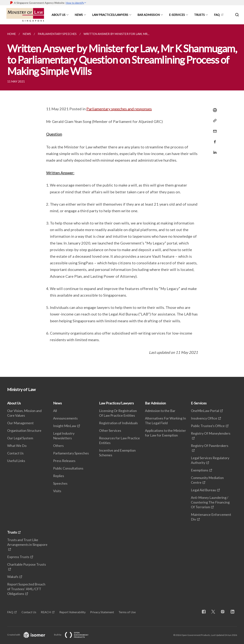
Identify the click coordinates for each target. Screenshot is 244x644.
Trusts (199, 15)
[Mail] (214, 129)
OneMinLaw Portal (205, 411)
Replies (59, 476)
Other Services (110, 430)
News (79, 15)
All (55, 411)
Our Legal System (20, 438)
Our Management (20, 423)
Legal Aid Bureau (203, 490)
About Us (58, 15)
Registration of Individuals (118, 423)
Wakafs (13, 577)
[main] (122, 201)
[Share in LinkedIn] (214, 150)
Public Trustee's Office (208, 426)
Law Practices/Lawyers (110, 15)
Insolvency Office (204, 418)
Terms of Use (127, 612)
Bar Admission (149, 15)
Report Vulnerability (72, 612)
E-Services (177, 15)
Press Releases (64, 461)
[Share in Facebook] (214, 139)
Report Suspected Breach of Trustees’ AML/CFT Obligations (26, 589)
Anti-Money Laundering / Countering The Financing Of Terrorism (210, 502)
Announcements (65, 418)
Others (58, 446)
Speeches (60, 483)
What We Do (17, 446)
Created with (29, 635)
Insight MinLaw (65, 426)
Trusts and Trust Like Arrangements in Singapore (27, 542)
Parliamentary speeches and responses (119, 109)
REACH (46, 612)
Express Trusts (18, 557)
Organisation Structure (24, 430)
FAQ (217, 15)
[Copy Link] (214, 121)
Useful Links (16, 461)
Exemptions (200, 470)
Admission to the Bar (160, 411)
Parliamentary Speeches (71, 453)
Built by (74, 635)
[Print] (214, 110)
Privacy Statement (102, 612)
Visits (57, 491)
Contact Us (15, 453)
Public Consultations (68, 468)
